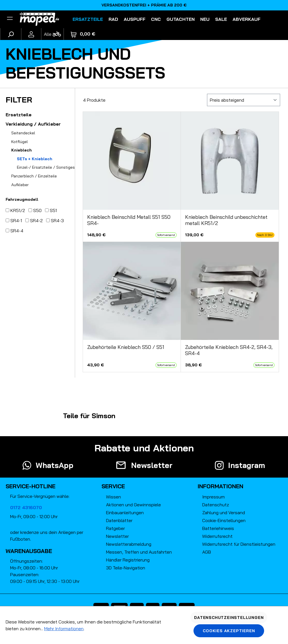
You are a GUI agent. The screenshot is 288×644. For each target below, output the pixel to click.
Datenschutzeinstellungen (229, 618)
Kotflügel (20, 142)
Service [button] (113, 486)
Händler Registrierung (128, 560)
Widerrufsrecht (217, 536)
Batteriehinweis (218, 528)
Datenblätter (119, 520)
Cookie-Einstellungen (224, 520)
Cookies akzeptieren (229, 631)
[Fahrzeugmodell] (52, 34)
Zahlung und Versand (224, 512)
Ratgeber (115, 528)
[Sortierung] (244, 100)
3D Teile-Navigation (126, 568)
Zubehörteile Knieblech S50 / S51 (126, 347)
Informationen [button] (220, 486)
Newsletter (117, 536)
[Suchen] (11, 34)
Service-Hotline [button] (31, 486)
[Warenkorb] (83, 34)
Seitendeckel (23, 133)
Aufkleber (20, 185)
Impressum (213, 497)
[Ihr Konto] (31, 34)
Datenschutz (216, 505)
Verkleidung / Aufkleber (33, 124)
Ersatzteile (19, 115)
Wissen (113, 497)
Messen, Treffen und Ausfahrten (139, 552)
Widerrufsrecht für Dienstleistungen (239, 544)
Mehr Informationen (64, 629)
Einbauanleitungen (125, 512)
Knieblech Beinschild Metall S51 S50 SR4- (129, 220)
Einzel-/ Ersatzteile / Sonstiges (46, 167)
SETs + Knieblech (35, 159)
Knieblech (22, 150)
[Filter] (10, 19)
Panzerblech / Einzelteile (34, 176)
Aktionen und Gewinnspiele (133, 505)
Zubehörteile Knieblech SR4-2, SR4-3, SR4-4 (229, 350)
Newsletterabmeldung (129, 544)
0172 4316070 (26, 507)
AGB (207, 552)
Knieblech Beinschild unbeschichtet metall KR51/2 (226, 220)
